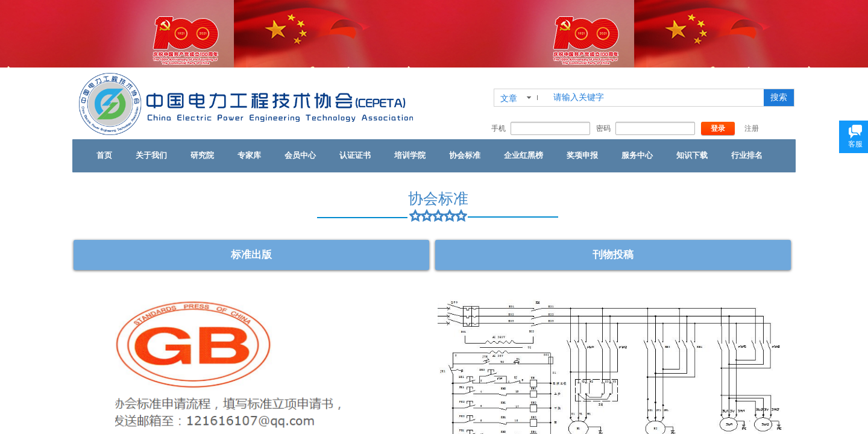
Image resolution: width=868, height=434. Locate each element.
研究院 (202, 155)
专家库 (249, 155)
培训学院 (410, 155)
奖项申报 (582, 155)
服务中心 (637, 155)
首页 (104, 155)
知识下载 (692, 155)
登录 (718, 128)
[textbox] (656, 98)
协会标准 (465, 155)
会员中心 (300, 155)
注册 (752, 128)
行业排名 (747, 155)
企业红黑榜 (524, 155)
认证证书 (355, 155)
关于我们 (151, 155)
